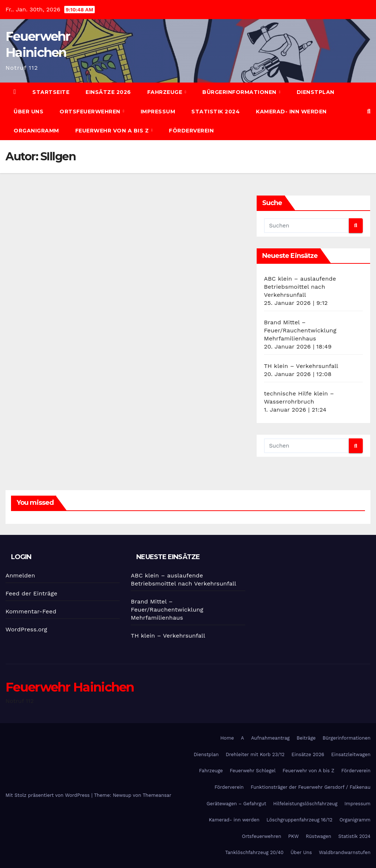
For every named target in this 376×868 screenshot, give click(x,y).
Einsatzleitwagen (351, 754)
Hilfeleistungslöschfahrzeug (305, 804)
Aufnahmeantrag (270, 738)
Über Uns (28, 112)
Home (227, 738)
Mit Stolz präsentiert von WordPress (48, 795)
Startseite (51, 92)
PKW (294, 836)
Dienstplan (316, 92)
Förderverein (191, 131)
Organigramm (36, 131)
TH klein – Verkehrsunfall (301, 366)
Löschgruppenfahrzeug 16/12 (300, 820)
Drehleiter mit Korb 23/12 (255, 754)
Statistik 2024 (216, 112)
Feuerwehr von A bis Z (113, 131)
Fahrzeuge (166, 92)
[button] (369, 111)
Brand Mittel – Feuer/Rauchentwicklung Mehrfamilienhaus (300, 330)
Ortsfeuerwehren (91, 112)
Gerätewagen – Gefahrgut (236, 804)
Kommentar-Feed (31, 611)
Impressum (158, 112)
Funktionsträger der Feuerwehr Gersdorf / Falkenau (311, 787)
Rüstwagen (319, 836)
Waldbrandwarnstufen (345, 852)
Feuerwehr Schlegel (253, 771)
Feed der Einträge (31, 593)
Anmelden (20, 575)
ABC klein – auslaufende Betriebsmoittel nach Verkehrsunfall (300, 287)
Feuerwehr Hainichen (70, 687)
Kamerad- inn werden (291, 112)
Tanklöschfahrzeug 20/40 (254, 852)
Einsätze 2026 (108, 92)
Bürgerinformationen (240, 92)
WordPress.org (26, 629)
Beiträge (306, 738)
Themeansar (157, 795)
